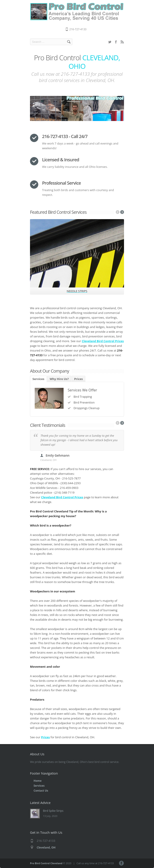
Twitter (110, 42)
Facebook (116, 42)
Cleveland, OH (46, 847)
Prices (78, 379)
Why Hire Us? (59, 379)
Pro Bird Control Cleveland (46, 863)
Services (38, 379)
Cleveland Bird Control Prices (103, 341)
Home (37, 781)
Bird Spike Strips (53, 811)
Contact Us (41, 791)
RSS (122, 42)
